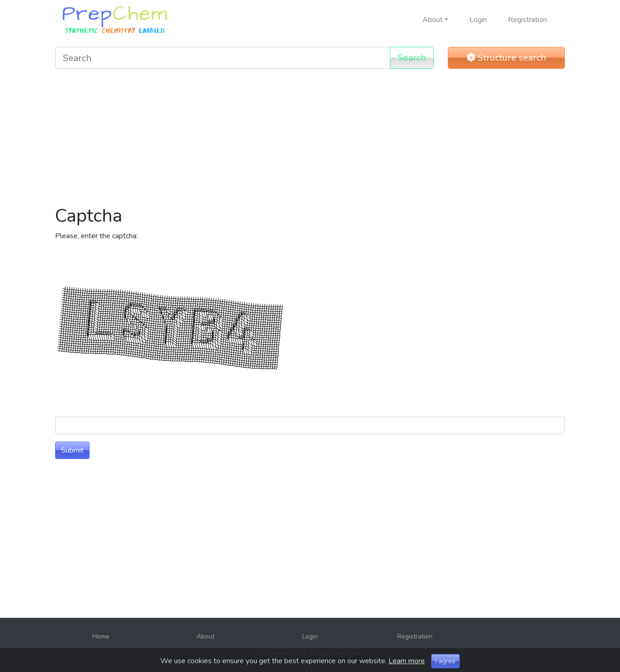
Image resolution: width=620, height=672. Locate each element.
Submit (72, 450)
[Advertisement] (310, 140)
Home (101, 636)
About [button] (433, 20)
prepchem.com (337, 653)
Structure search (507, 58)
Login (478, 20)
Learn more (407, 667)
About (206, 636)
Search (412, 58)
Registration (527, 20)
